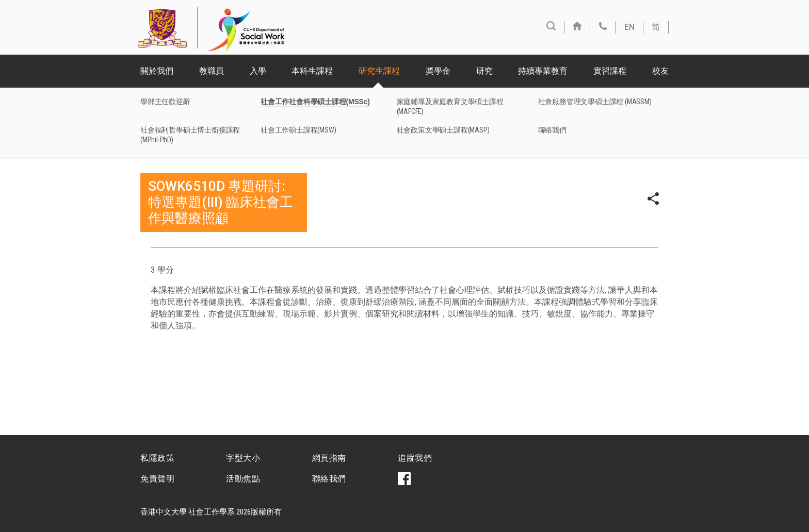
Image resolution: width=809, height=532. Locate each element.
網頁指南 (329, 458)
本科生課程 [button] (312, 71)
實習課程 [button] (610, 71)
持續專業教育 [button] (543, 71)
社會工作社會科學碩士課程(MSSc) (315, 102)
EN (629, 27)
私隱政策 (157, 458)
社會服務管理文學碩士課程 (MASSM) (595, 102)
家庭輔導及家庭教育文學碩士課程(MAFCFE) (450, 106)
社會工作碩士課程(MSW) (298, 130)
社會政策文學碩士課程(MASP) (443, 130)
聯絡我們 (552, 130)
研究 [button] (484, 71)
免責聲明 (157, 479)
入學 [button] (258, 71)
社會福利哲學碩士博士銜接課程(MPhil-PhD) (190, 135)
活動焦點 (243, 479)
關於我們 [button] (157, 71)
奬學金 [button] (438, 71)
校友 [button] (660, 71)
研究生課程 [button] (379, 71)
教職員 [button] (212, 71)
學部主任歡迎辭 (165, 102)
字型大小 (243, 458)
